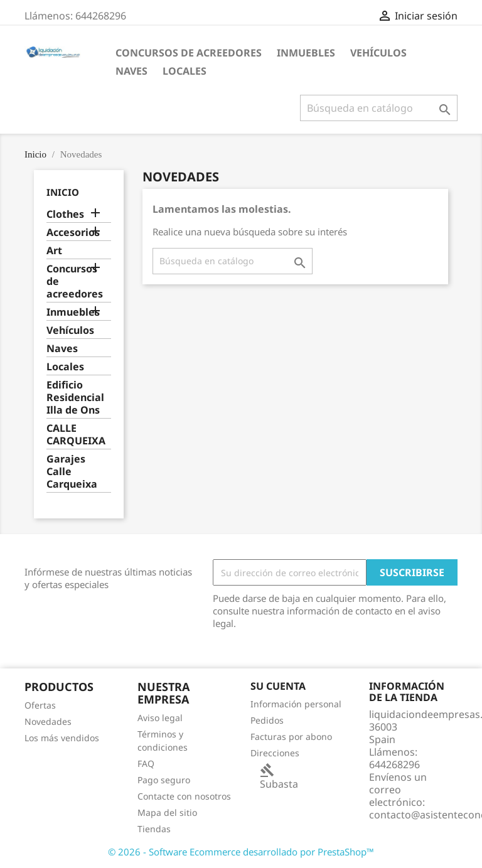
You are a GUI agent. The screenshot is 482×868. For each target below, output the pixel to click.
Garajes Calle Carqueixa (72, 472)
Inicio (63, 192)
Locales (185, 71)
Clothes (65, 214)
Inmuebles (306, 53)
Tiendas (154, 829)
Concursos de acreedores (189, 53)
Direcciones (275, 753)
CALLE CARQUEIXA (76, 435)
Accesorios (73, 233)
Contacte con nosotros (184, 796)
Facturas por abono (291, 737)
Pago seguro (164, 780)
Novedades (48, 721)
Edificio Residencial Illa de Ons (75, 398)
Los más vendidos (62, 738)
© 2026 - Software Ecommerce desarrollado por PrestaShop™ (241, 852)
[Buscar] (379, 108)
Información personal (296, 704)
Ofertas (40, 705)
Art (54, 251)
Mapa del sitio (167, 812)
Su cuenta (278, 686)
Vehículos (378, 53)
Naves (131, 71)
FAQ (146, 764)
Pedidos (267, 720)
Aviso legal (160, 718)
